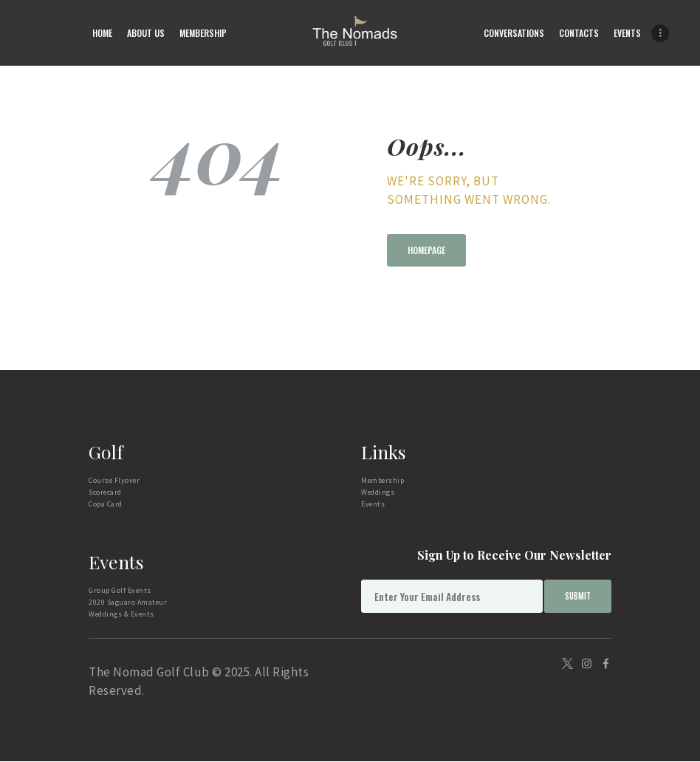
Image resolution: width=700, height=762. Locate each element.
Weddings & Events (121, 614)
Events (373, 504)
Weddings (378, 492)
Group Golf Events (120, 590)
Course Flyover (114, 480)
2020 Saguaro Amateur (128, 602)
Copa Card (106, 504)
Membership (382, 480)
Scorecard (105, 492)
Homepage (426, 250)
